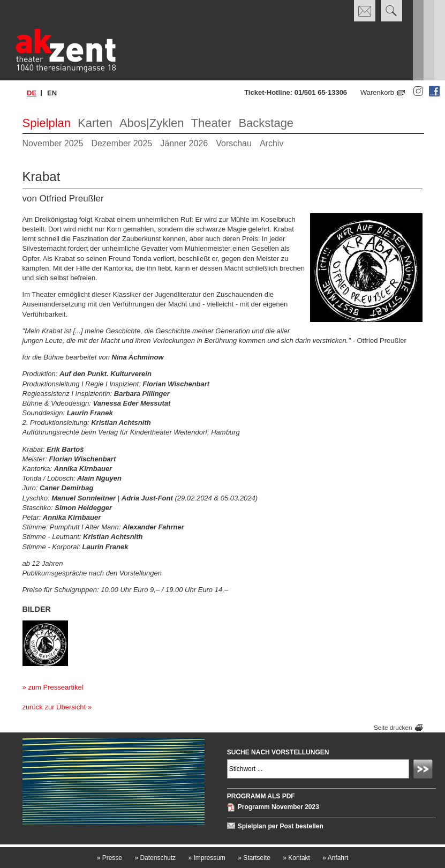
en (52, 93)
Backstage (266, 123)
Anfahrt (335, 858)
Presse (110, 858)
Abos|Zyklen (152, 123)
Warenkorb (377, 92)
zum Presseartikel (55, 687)
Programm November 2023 (278, 807)
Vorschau (234, 143)
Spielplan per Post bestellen (281, 826)
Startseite (254, 858)
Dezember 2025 (122, 143)
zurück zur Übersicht (54, 707)
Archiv (271, 143)
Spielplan (47, 123)
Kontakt (296, 858)
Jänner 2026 (184, 143)
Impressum (206, 858)
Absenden (425, 770)
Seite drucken (393, 727)
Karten (95, 123)
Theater (212, 123)
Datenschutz (155, 858)
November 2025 (53, 143)
